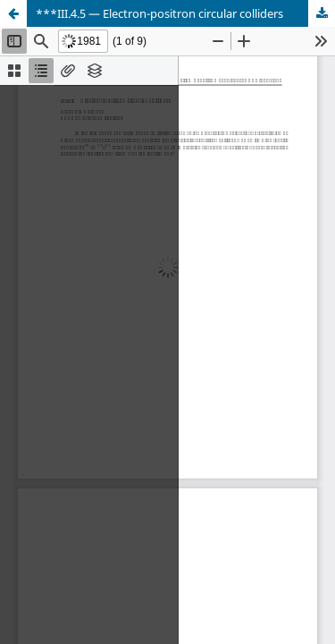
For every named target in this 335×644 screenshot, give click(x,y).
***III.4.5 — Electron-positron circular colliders (159, 13)
